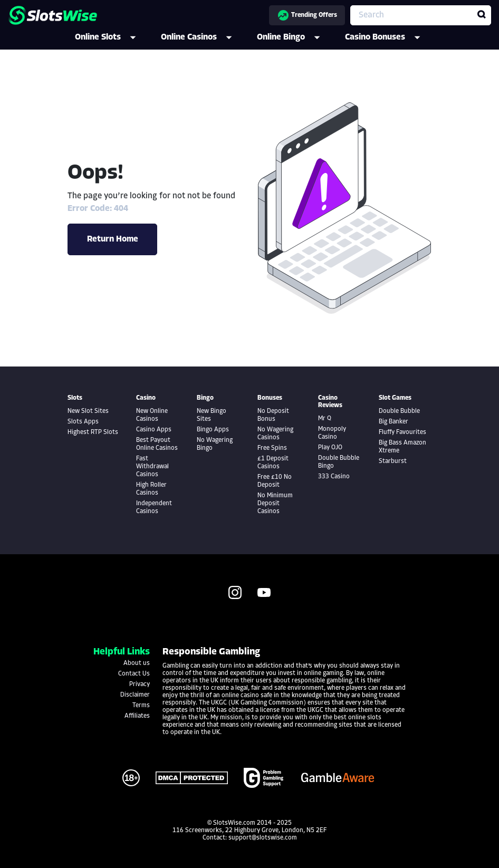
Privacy (140, 684)
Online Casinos (204, 37)
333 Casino (334, 477)
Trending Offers (307, 15)
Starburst (393, 461)
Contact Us (134, 674)
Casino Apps (154, 430)
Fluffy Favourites (402, 432)
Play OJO (330, 448)
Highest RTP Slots (93, 432)
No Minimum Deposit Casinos (275, 504)
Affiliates (137, 716)
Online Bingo (296, 37)
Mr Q (325, 419)
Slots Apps (83, 422)
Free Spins (272, 448)
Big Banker (394, 422)
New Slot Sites (88, 411)
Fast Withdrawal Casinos (152, 467)
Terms (141, 706)
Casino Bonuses (390, 37)
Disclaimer (135, 695)
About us (137, 663)
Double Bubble (399, 411)
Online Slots (113, 37)
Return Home (113, 239)
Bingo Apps (213, 430)
